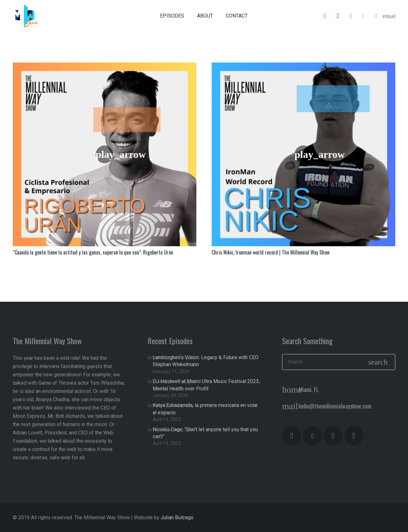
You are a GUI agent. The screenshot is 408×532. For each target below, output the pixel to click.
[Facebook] (351, 16)
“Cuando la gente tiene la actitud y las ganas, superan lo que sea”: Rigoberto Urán (93, 252)
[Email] (389, 16)
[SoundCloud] (376, 16)
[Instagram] (338, 16)
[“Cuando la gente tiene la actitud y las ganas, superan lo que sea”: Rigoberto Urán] (105, 154)
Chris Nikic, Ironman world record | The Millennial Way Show (271, 252)
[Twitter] (363, 16)
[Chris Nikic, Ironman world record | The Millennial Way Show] (303, 154)
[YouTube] (325, 16)
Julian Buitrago (177, 517)
